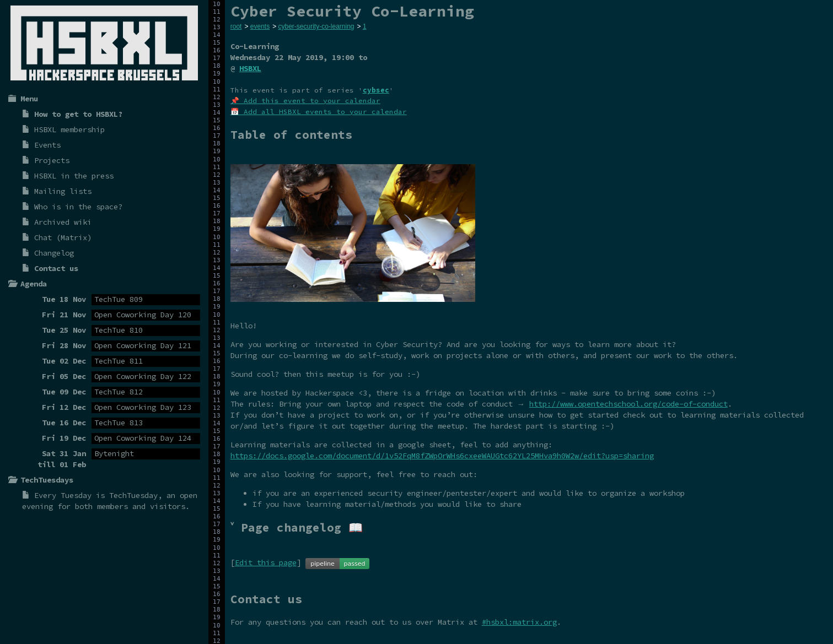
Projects (52, 160)
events (260, 26)
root (236, 26)
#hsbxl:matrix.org (519, 622)
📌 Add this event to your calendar (305, 101)
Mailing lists (63, 191)
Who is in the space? (78, 207)
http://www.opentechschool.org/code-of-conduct (628, 404)
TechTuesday (133, 495)
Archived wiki (63, 222)
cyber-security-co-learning (316, 26)
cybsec (376, 90)
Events (47, 145)
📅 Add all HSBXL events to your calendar (319, 112)
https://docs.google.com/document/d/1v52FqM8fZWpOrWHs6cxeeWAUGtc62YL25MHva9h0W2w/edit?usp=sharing (442, 456)
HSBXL (250, 68)
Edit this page (266, 562)
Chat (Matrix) (63, 237)
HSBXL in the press (74, 176)
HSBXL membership (69, 129)
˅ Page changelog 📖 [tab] (297, 527)
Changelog (54, 253)
